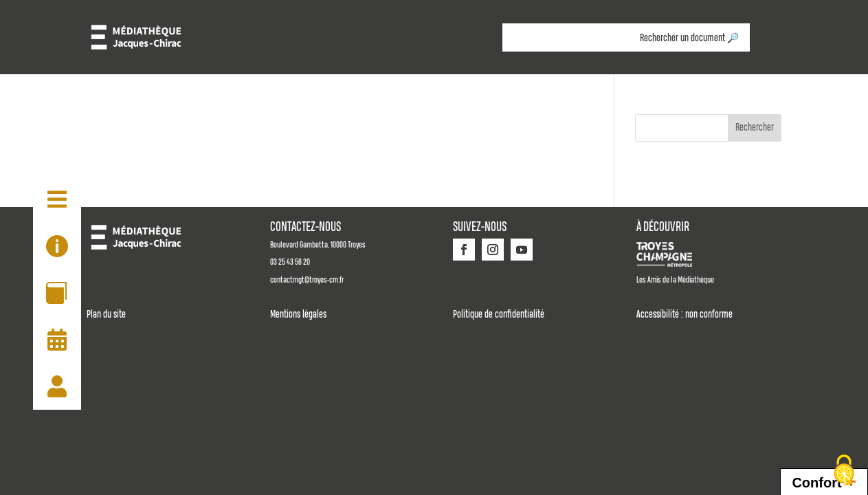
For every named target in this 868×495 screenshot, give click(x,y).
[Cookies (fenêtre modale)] (844, 471)
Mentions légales (298, 315)
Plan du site (106, 315)
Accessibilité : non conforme (685, 315)
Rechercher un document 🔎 (689, 38)
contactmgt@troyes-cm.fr (307, 280)
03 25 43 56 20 (290, 262)
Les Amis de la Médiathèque (675, 280)
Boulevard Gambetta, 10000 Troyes (318, 245)
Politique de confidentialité (499, 315)
